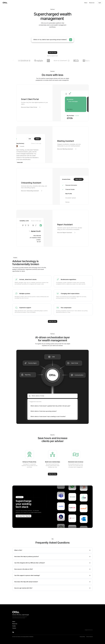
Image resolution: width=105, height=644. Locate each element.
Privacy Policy (82, 637)
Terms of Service (89, 637)
